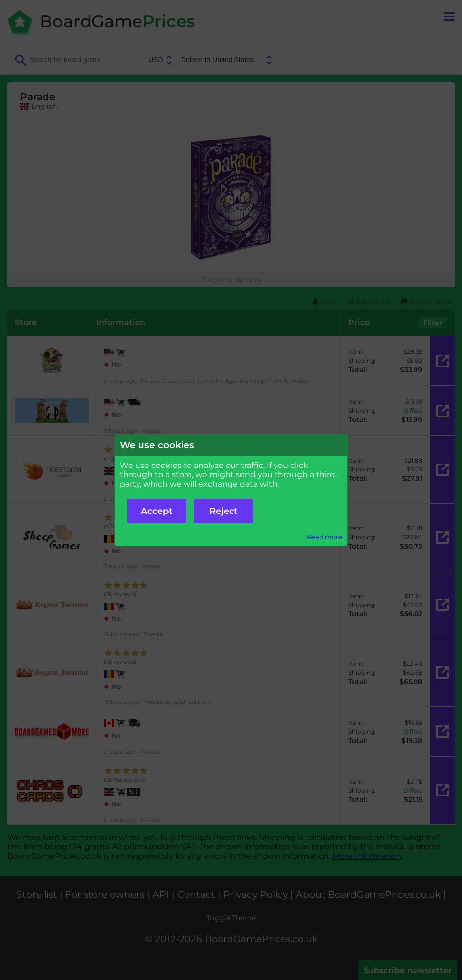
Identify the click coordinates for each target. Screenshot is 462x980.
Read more (324, 537)
